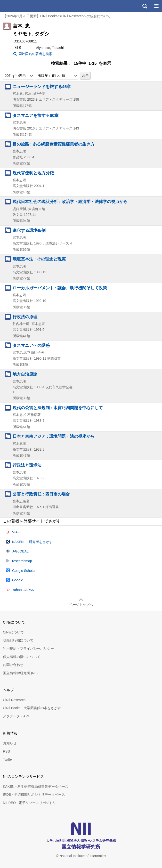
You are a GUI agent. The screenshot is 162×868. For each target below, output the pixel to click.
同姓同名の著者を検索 (35, 54)
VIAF (16, 532)
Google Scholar (24, 571)
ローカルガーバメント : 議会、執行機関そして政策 (60, 288)
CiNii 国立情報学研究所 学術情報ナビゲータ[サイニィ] (21, 6)
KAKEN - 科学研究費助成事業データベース (36, 787)
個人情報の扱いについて (22, 657)
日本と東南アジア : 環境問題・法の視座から (54, 436)
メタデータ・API (16, 716)
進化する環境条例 (29, 230)
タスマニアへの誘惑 (31, 345)
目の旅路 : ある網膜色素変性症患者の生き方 (54, 144)
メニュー (156, 6)
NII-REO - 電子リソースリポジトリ (29, 803)
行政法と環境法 (27, 465)
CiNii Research (14, 700)
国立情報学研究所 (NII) (20, 673)
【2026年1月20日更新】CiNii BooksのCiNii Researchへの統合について (57, 16)
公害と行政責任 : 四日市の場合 (41, 494)
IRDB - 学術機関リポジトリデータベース (34, 795)
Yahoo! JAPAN (23, 590)
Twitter (8, 759)
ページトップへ (81, 605)
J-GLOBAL (20, 551)
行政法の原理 (25, 317)
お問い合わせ (13, 665)
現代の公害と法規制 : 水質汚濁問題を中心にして (58, 408)
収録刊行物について (18, 640)
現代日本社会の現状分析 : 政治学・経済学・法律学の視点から (70, 202)
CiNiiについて (13, 632)
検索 (145, 6)
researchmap (22, 561)
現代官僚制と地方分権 (33, 173)
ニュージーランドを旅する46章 (42, 87)
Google (18, 580)
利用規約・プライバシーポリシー (28, 649)
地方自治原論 (25, 374)
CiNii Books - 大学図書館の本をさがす (32, 708)
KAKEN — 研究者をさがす (32, 542)
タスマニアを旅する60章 (36, 115)
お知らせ (10, 743)
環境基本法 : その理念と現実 (39, 259)
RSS (6, 751)
